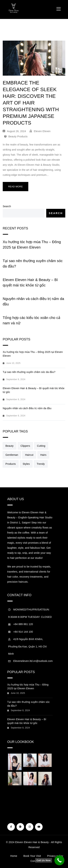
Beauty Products (18, 136)
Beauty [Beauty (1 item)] (10, 446)
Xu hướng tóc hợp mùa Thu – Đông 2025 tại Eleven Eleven (32, 245)
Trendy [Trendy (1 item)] (41, 464)
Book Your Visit (32, 856)
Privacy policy (55, 856)
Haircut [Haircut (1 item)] (29, 455)
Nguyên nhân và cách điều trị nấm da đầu (33, 301)
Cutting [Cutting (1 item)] (41, 446)
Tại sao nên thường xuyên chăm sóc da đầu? (33, 264)
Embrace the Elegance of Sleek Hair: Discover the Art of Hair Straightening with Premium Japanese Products (31, 103)
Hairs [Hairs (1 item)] (43, 455)
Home (14, 856)
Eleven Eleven (42, 131)
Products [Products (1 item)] (11, 464)
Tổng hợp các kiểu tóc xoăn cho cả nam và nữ (31, 320)
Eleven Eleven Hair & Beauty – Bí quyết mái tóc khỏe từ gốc (30, 282)
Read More (16, 187)
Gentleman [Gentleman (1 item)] (12, 455)
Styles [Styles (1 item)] (26, 464)
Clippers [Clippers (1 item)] (25, 446)
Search (7, 206)
